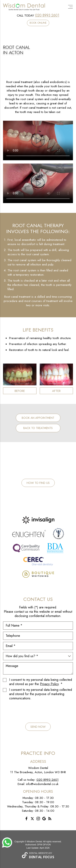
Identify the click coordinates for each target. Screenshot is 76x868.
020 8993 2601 (47, 15)
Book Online (38, 23)
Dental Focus (42, 857)
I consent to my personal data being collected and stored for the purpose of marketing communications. (41, 694)
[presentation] (38, 710)
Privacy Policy (49, 684)
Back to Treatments (38, 428)
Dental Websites (39, 853)
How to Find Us (38, 483)
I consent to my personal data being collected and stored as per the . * (41, 682)
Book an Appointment (38, 418)
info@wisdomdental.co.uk (42, 784)
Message (38, 668)
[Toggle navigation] (70, 7)
